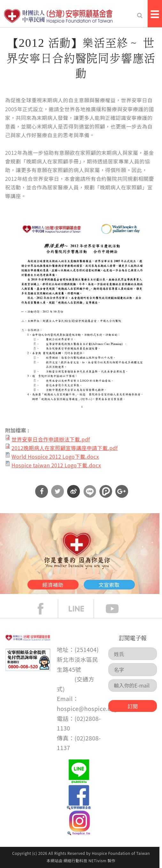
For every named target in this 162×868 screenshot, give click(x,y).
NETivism (97, 860)
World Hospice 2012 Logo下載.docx (55, 456)
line (81, 609)
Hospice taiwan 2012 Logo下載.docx (56, 465)
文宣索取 (109, 585)
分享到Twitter (58, 491)
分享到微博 (73, 491)
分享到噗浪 (106, 491)
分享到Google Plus (122, 491)
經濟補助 (53, 585)
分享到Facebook (42, 491)
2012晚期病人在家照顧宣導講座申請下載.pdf (65, 448)
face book (45, 609)
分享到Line (90, 491)
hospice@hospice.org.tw (91, 708)
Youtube (117, 609)
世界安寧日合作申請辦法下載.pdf (51, 439)
